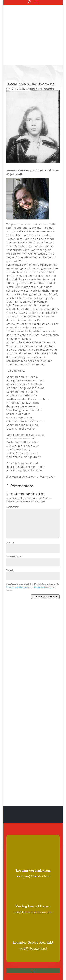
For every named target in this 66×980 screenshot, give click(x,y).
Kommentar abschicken (45, 557)
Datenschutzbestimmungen (18, 547)
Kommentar (13, 467)
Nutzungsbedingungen (43, 547)
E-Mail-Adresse (14, 516)
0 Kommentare (47, 49)
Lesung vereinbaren (33, 830)
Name (10, 503)
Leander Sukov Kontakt (33, 903)
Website (10, 530)
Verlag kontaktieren (33, 866)
